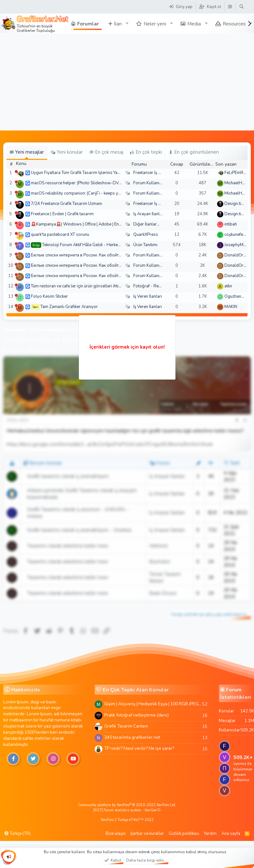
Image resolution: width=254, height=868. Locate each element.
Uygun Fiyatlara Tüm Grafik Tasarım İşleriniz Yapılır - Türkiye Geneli (93, 173)
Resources (234, 24)
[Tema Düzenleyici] (230, 7)
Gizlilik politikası (184, 834)
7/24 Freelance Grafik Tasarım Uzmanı (66, 204)
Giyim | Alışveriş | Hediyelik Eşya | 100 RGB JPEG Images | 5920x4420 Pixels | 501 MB (153, 704)
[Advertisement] (127, 82)
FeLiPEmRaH (237, 173)
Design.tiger (236, 204)
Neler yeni (155, 24)
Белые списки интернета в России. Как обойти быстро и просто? (93, 255)
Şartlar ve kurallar (147, 834)
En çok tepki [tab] (146, 152)
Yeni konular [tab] (67, 152)
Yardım (210, 834)
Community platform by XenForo (127, 805)
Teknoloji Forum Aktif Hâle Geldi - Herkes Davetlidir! (91, 245)
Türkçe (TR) (18, 834)
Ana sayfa (231, 834)
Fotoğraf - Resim (149, 286)
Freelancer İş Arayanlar (155, 173)
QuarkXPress (146, 235)
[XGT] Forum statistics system (127, 810)
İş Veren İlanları (148, 296)
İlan (118, 24)
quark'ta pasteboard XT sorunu (60, 235)
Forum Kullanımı (149, 183)
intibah (231, 224)
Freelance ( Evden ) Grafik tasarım (62, 214)
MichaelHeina (237, 183)
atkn (228, 286)
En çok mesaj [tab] (106, 152)
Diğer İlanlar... (146, 224)
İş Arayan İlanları (149, 214)
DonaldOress (237, 255)
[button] (127, 24)
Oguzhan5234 (238, 296)
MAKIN (231, 307)
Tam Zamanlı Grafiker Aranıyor (69, 307)
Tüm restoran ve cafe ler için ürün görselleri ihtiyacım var (84, 286)
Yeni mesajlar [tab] (27, 152)
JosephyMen (236, 245)
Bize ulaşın (116, 834)
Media (194, 24)
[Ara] (242, 7)
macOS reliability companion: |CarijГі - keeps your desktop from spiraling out (103, 193)
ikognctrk (16, 350)
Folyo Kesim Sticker (49, 296)
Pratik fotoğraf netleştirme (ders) (136, 715)
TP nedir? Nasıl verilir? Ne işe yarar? (139, 748)
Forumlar (88, 24)
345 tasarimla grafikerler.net (132, 737)
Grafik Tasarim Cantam (126, 726)
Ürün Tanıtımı (145, 245)
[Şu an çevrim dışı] (16, 172)
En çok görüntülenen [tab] (194, 152)
